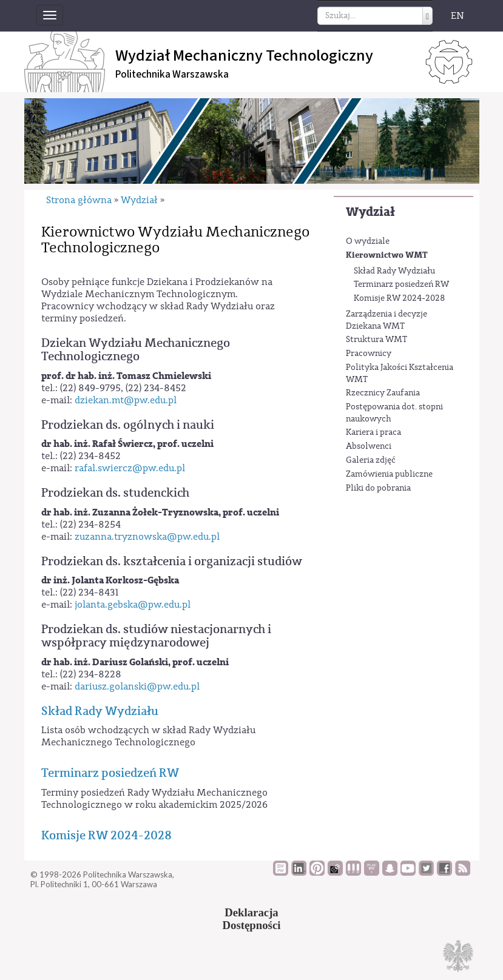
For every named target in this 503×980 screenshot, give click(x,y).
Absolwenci (369, 446)
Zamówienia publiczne (389, 474)
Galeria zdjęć (371, 460)
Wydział (370, 212)
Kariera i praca (373, 432)
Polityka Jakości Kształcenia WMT (400, 374)
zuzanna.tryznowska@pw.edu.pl (147, 537)
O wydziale (368, 241)
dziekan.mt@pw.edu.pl (126, 400)
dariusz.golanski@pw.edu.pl (137, 686)
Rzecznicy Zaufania (383, 393)
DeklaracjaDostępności (252, 919)
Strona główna (79, 200)
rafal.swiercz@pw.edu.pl (130, 468)
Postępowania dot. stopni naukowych (394, 413)
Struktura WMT (376, 340)
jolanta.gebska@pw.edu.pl (133, 605)
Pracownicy (369, 354)
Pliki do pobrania (378, 488)
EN (457, 16)
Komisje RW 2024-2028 (400, 298)
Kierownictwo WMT (387, 255)
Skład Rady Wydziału (394, 271)
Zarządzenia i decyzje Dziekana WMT (387, 320)
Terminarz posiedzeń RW (401, 284)
